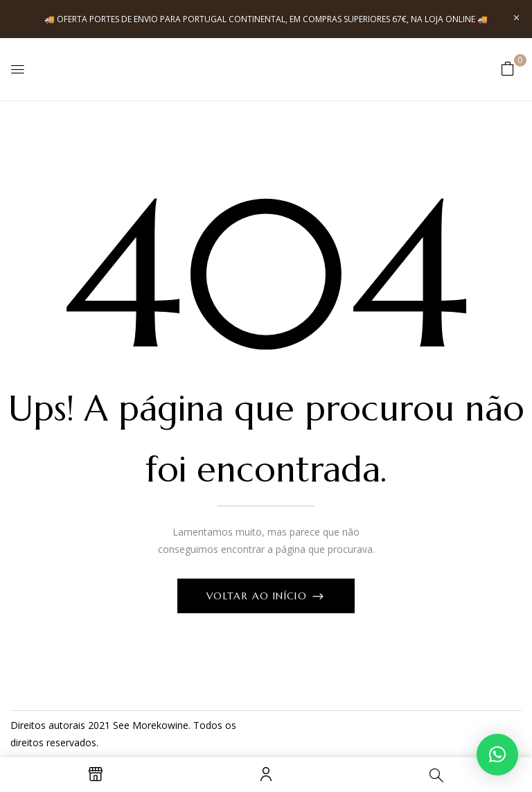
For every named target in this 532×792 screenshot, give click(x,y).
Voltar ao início (259, 596)
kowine (172, 725)
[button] (508, 68)
